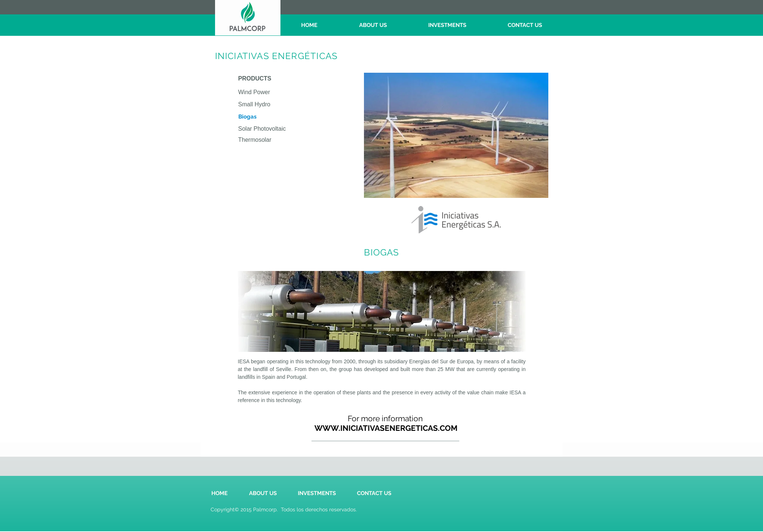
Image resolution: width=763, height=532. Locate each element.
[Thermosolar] (277, 140)
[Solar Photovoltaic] (277, 129)
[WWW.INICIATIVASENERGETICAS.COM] (386, 428)
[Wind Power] (277, 92)
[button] (277, 117)
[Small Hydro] (277, 105)
